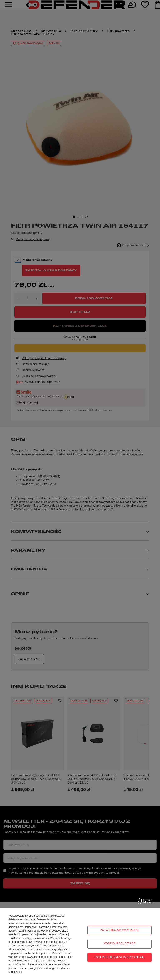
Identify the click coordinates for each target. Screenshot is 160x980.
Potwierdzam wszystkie (119, 957)
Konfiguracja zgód (120, 944)
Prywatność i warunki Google (46, 946)
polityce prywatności (36, 938)
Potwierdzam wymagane (120, 930)
